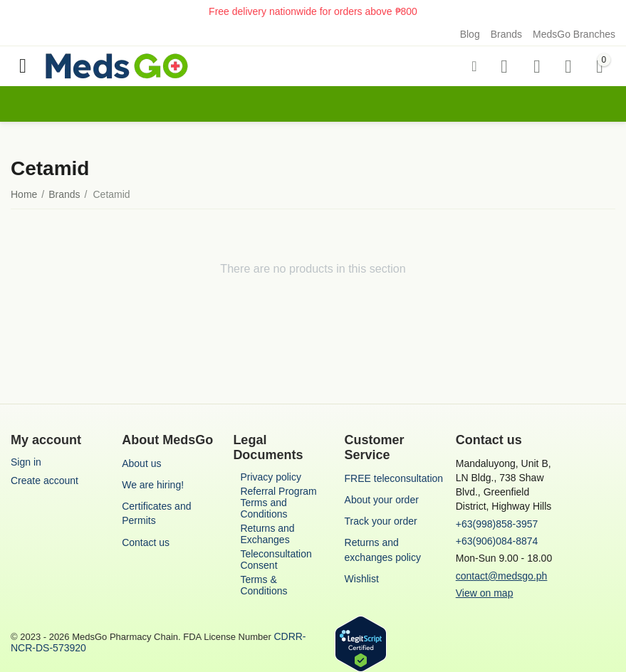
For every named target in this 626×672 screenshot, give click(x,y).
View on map (485, 593)
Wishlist (362, 579)
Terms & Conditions (264, 585)
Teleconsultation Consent (276, 560)
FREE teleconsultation (394, 478)
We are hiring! (153, 485)
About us (141, 463)
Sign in (26, 462)
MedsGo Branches (574, 34)
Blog (470, 34)
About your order (382, 500)
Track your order (381, 521)
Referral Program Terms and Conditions (278, 503)
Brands (506, 34)
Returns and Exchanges (267, 534)
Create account (45, 481)
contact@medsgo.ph (502, 576)
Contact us (146, 542)
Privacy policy (271, 477)
